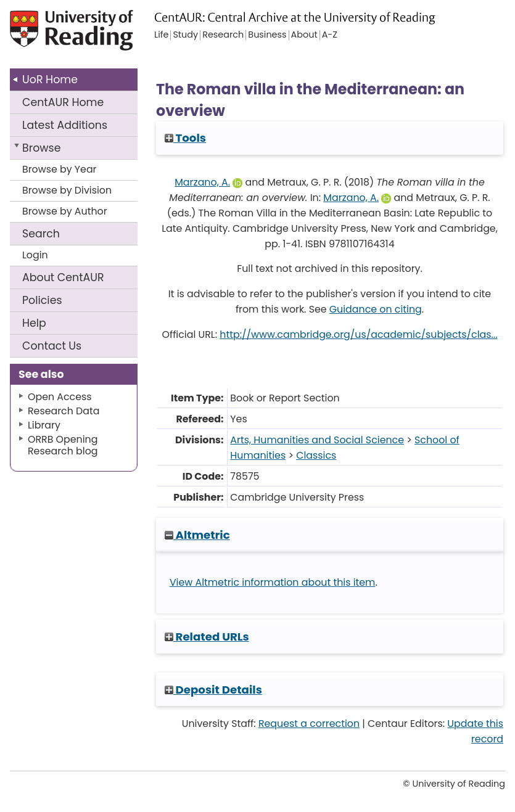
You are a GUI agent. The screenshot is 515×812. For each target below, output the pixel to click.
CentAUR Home (63, 102)
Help (34, 323)
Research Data (64, 411)
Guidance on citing (376, 309)
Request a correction (309, 724)
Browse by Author (65, 211)
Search (41, 234)
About (63, 277)
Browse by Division (67, 190)
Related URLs (207, 637)
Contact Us (52, 346)
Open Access (60, 397)
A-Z (330, 35)
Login (35, 255)
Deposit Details (213, 690)
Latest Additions (65, 125)
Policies (42, 300)
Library (44, 425)
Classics (316, 455)
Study (185, 35)
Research (223, 35)
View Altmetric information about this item (273, 582)
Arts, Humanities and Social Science (317, 440)
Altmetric (197, 535)
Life (161, 35)
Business (267, 35)
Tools (185, 138)
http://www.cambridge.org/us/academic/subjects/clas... (358, 334)
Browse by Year (60, 169)
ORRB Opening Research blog (63, 445)
